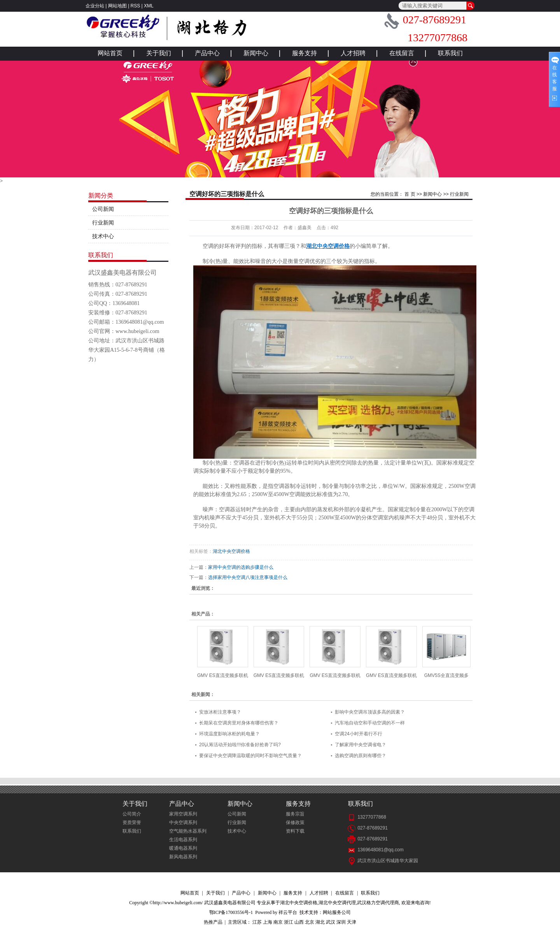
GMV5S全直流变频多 (446, 675)
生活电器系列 (183, 840)
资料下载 (295, 831)
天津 (352, 922)
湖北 (320, 922)
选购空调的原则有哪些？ (360, 756)
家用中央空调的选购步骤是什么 (241, 567)
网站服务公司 (337, 912)
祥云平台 (288, 912)
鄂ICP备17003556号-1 (231, 912)
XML (149, 6)
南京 (278, 922)
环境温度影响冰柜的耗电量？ (229, 734)
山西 (299, 922)
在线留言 (402, 53)
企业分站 (95, 6)
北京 (310, 922)
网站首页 (110, 53)
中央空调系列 (183, 823)
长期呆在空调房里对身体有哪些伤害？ (239, 723)
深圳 (341, 922)
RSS (136, 6)
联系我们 (450, 53)
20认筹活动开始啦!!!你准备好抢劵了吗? (240, 745)
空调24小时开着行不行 (358, 734)
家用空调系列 (183, 814)
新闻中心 (256, 53)
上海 (268, 922)
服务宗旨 (295, 814)
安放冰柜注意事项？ (220, 712)
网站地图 (117, 6)
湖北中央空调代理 (337, 903)
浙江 (289, 922)
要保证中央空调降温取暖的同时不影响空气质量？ (250, 756)
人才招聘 (353, 53)
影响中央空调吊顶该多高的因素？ (370, 712)
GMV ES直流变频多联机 (223, 675)
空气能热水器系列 (188, 831)
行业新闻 (103, 223)
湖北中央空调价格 (231, 551)
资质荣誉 (132, 823)
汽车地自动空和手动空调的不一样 (370, 723)
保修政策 (295, 823)
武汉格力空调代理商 (378, 903)
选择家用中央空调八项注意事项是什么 (248, 577)
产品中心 (207, 53)
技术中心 (103, 236)
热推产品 (213, 922)
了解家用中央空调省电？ (360, 745)
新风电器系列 (183, 857)
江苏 (257, 922)
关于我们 (159, 53)
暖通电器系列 (183, 848)
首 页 (410, 194)
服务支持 (304, 53)
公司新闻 (103, 209)
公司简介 (132, 814)
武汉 (331, 922)
